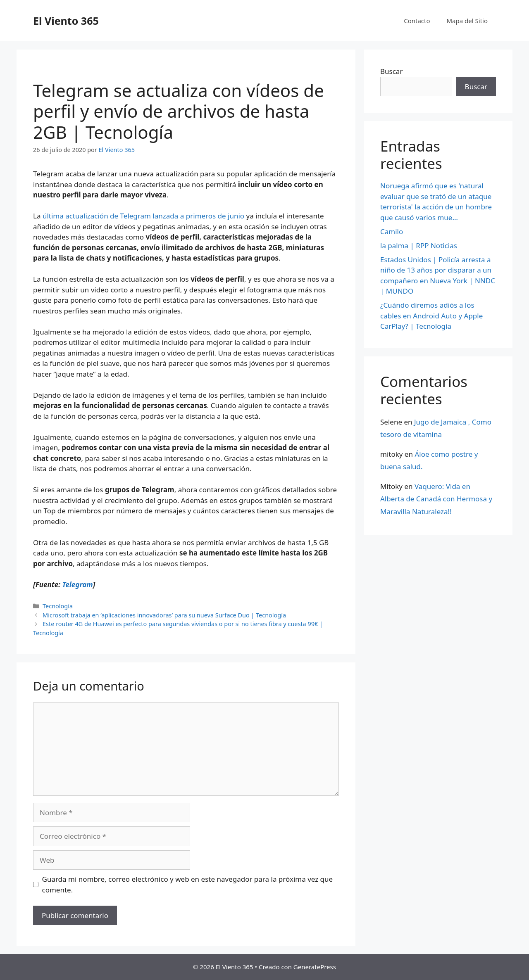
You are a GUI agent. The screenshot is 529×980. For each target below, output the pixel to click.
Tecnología (58, 606)
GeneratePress (315, 967)
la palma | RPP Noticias (419, 246)
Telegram (77, 585)
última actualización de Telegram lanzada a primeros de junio (143, 216)
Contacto (417, 21)
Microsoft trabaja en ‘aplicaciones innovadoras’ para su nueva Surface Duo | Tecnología (164, 615)
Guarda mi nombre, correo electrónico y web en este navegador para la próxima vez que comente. (188, 884)
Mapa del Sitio (467, 21)
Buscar (391, 71)
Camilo (392, 231)
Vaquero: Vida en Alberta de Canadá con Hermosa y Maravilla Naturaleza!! (436, 499)
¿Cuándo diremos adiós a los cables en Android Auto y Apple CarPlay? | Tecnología (431, 316)
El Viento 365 (66, 21)
